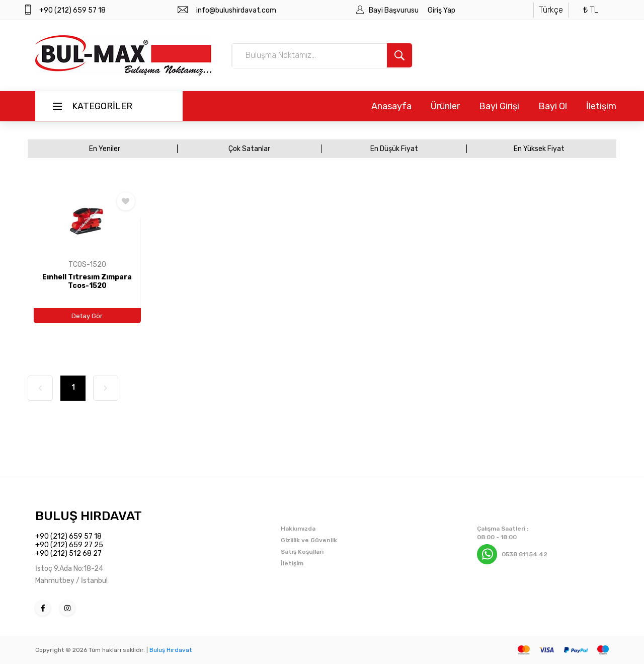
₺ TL (591, 10)
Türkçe (551, 10)
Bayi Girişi (499, 106)
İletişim (601, 106)
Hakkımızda (298, 529)
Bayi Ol (553, 106)
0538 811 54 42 (525, 554)
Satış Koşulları (302, 552)
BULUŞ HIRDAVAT (89, 516)
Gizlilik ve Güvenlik (309, 540)
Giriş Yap (441, 10)
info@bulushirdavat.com (236, 10)
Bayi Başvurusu (394, 10)
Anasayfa (391, 106)
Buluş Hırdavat (171, 650)
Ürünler (445, 106)
